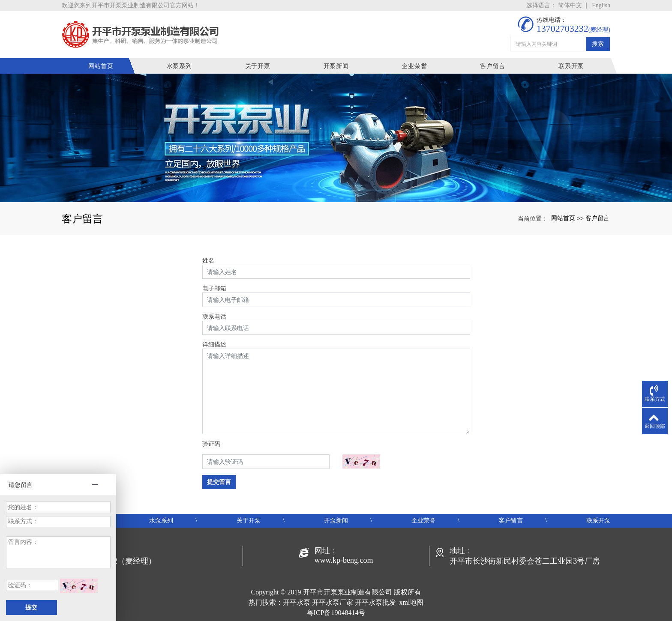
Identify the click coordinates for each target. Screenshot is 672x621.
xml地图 (412, 602)
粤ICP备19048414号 (336, 613)
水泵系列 (179, 66)
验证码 (211, 444)
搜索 (598, 44)
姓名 (208, 260)
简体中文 (570, 5)
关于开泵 (258, 66)
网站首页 (101, 66)
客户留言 (493, 66)
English (601, 5)
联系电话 (214, 316)
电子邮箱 (214, 288)
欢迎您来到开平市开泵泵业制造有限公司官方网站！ (131, 5)
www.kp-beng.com (344, 560)
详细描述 (214, 344)
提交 (31, 608)
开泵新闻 (336, 66)
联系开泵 (571, 66)
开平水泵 (297, 602)
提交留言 (219, 482)
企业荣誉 (414, 66)
